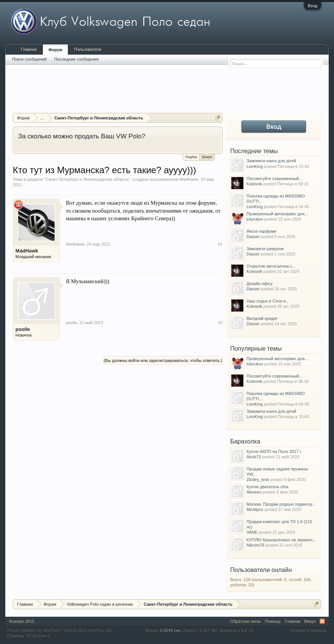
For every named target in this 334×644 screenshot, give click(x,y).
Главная (29, 49)
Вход (313, 6)
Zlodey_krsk (258, 479)
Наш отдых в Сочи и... (268, 301)
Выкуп (207, 156)
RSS (322, 621)
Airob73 (254, 457)
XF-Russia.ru (38, 636)
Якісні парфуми (261, 231)
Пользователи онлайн (261, 570)
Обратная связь (245, 621)
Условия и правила (308, 630)
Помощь (273, 621)
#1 (220, 244)
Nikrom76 (255, 545)
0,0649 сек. (171, 630)
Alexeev (254, 492)
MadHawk (189, 179)
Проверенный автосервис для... (277, 214)
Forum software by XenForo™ (60, 630)
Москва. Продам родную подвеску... (281, 504)
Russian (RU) (22, 621)
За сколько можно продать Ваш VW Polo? (82, 136)
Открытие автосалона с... (271, 266)
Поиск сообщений (29, 59)
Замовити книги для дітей (271, 161)
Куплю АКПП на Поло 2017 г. (274, 451)
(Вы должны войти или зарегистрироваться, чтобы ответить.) (163, 360)
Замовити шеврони (265, 249)
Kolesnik (254, 184)
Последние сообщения (76, 59)
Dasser (253, 237)
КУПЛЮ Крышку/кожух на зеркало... (281, 540)
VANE (252, 532)
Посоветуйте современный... (274, 179)
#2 (220, 323)
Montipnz (255, 509)
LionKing (255, 166)
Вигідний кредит (262, 318)
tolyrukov (255, 219)
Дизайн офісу (260, 284)
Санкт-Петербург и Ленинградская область (87, 179)
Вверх (310, 621)
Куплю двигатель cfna (267, 487)
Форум (56, 50)
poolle (23, 329)
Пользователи (88, 49)
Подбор (191, 157)
